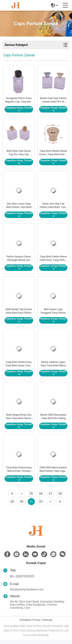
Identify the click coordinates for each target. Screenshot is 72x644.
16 (41, 498)
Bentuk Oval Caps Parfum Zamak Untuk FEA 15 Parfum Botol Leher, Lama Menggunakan (53, 101)
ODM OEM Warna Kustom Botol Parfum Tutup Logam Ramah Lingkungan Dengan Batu (53, 474)
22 (41, 506)
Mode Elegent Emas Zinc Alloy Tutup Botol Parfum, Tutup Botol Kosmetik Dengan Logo (19, 421)
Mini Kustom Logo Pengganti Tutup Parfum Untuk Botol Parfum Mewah (53, 314)
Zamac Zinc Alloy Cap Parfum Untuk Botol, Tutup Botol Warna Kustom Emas (53, 207)
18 (60, 498)
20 (22, 506)
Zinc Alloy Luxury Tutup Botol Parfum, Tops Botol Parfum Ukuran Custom (19, 207)
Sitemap (47, 624)
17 (50, 498)
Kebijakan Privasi (30, 624)
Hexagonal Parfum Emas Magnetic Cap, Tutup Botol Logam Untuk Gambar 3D (19, 101)
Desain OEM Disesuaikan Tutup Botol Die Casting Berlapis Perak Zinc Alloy (53, 421)
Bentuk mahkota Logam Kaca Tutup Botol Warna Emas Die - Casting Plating (53, 367)
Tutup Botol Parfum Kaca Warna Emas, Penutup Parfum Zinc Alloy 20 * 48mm (19, 474)
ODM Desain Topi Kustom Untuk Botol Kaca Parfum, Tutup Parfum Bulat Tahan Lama (19, 314)
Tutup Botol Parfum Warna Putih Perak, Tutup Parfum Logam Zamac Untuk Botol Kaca (53, 261)
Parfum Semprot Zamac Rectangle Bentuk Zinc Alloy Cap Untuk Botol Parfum (19, 261)
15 (31, 498)
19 (12, 506)
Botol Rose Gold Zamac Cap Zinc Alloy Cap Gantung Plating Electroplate (19, 154)
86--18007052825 (22, 581)
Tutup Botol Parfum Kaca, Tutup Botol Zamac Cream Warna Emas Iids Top (19, 367)
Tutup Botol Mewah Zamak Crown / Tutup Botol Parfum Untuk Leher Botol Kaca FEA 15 (53, 154)
